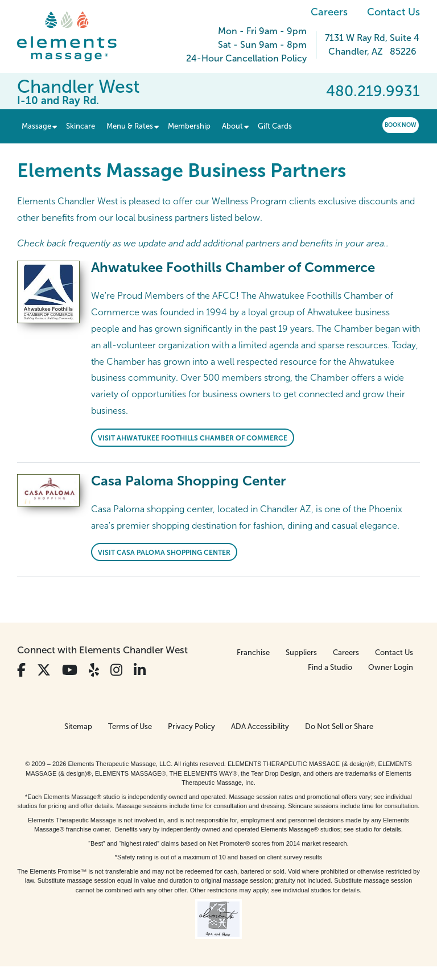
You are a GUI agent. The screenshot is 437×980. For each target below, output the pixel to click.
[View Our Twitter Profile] (44, 670)
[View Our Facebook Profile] (21, 670)
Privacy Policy (191, 726)
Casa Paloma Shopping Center (188, 481)
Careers (329, 12)
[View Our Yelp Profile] (94, 670)
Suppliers (301, 652)
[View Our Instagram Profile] (116, 670)
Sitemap (78, 726)
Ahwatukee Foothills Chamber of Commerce (233, 267)
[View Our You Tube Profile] (70, 670)
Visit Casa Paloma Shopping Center (164, 553)
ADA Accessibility (260, 726)
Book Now (401, 125)
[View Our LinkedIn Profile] (140, 670)
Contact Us (393, 12)
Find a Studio (330, 667)
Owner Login (391, 667)
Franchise (253, 652)
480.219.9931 (373, 91)
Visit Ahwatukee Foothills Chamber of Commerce (193, 438)
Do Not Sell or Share (339, 726)
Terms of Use (130, 726)
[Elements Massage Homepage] (75, 36)
